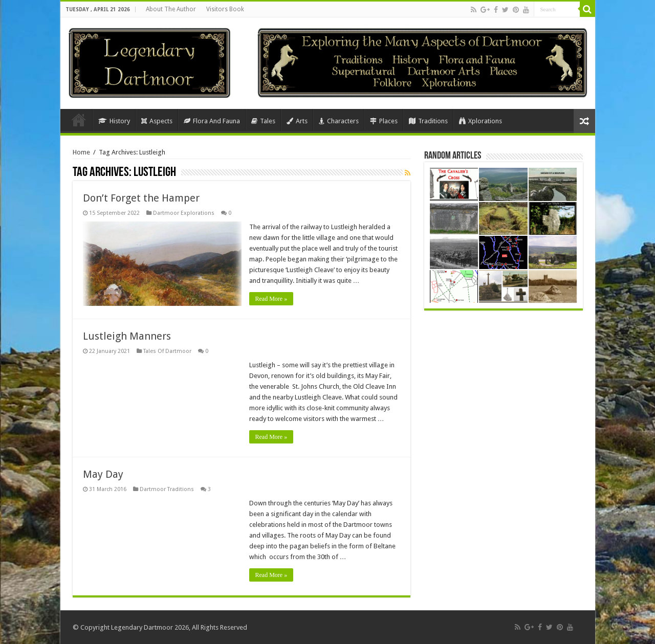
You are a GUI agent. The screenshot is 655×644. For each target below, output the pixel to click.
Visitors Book (225, 9)
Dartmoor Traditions (167, 489)
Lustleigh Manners (127, 336)
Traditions (428, 121)
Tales (263, 121)
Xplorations (481, 121)
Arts (297, 121)
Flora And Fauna (212, 121)
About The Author (171, 9)
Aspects (157, 121)
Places (384, 121)
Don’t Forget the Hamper (141, 198)
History (114, 121)
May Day (103, 474)
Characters (339, 121)
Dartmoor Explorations (184, 213)
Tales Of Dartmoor (167, 351)
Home (79, 120)
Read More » (271, 299)
